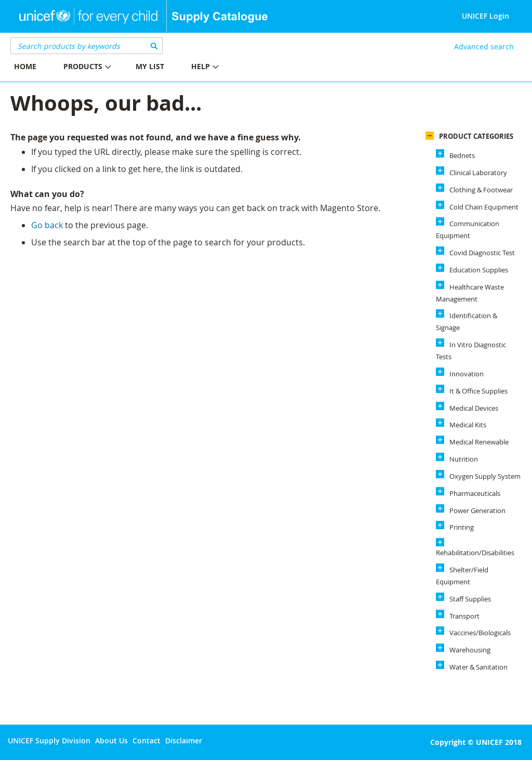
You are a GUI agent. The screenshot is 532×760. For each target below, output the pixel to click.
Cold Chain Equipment (484, 207)
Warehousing (470, 650)
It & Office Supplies (478, 391)
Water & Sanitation (478, 667)
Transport (464, 616)
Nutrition (464, 459)
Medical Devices (474, 408)
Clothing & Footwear (481, 190)
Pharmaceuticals (475, 493)
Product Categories (476, 136)
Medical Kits (468, 425)
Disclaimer (184, 741)
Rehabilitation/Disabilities (475, 553)
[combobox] (87, 46)
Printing (462, 527)
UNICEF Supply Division (49, 741)
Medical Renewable (479, 442)
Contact (147, 741)
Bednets (462, 155)
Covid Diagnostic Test (482, 253)
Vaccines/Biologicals (480, 633)
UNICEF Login (486, 16)
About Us (111, 741)
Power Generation (477, 510)
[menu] (133, 68)
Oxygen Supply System (485, 476)
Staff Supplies (470, 599)
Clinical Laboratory (478, 173)
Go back (47, 225)
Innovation (467, 374)
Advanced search (484, 47)
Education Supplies (479, 270)
